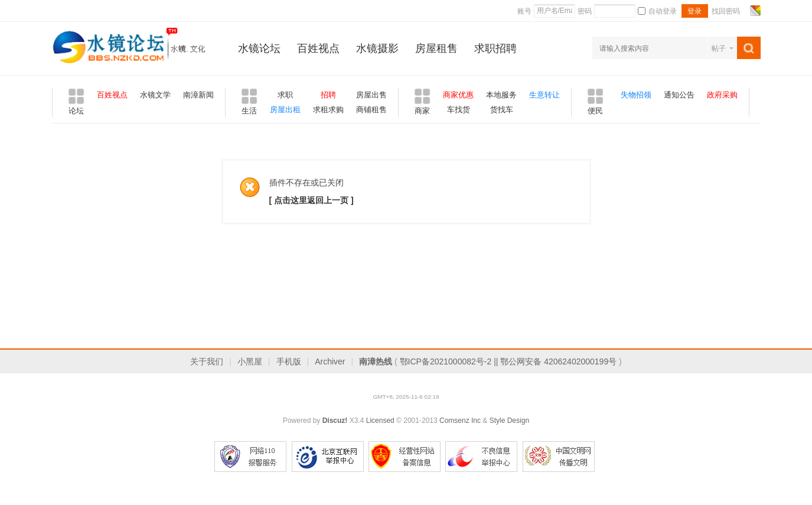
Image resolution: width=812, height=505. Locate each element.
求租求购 (328, 110)
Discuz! (335, 421)
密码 (585, 11)
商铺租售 (371, 110)
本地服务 (501, 95)
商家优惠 (458, 95)
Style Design (509, 421)
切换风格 (754, 11)
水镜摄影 (377, 48)
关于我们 (207, 361)
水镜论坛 (259, 48)
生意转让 (544, 95)
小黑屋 (250, 361)
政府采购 (722, 95)
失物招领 (636, 95)
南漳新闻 (198, 95)
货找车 (502, 110)
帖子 (719, 48)
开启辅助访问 (744, 11)
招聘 (328, 95)
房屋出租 (285, 110)
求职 (285, 95)
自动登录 (657, 11)
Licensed (380, 421)
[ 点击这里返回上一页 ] (312, 200)
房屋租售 (436, 48)
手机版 (289, 361)
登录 (694, 11)
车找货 (459, 110)
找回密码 (726, 11)
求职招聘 (495, 48)
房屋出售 (371, 95)
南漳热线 (376, 361)
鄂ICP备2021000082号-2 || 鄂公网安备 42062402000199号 (508, 361)
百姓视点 (318, 48)
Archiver (330, 361)
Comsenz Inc (460, 421)
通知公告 (679, 95)
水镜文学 (155, 95)
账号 (524, 11)
